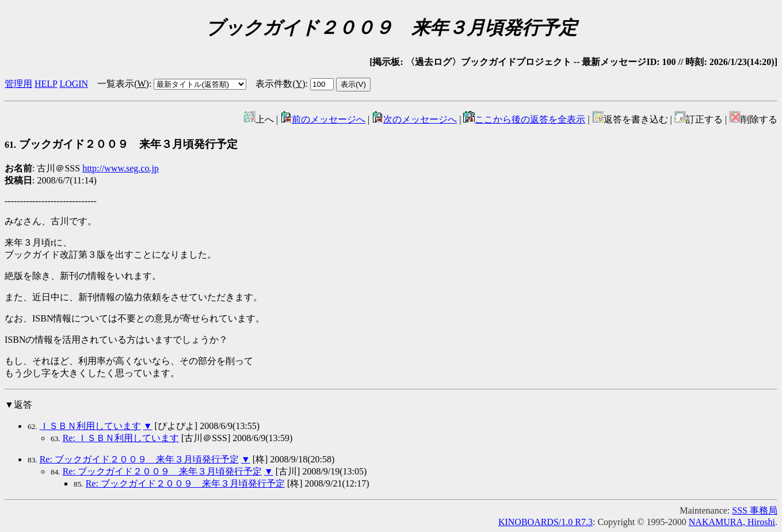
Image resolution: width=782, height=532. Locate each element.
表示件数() (280, 84)
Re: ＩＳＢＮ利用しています (121, 438)
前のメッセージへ (323, 119)
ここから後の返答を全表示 (524, 119)
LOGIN (74, 84)
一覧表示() (123, 84)
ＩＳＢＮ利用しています (90, 426)
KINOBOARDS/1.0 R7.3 (546, 522)
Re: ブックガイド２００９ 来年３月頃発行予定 (139, 459)
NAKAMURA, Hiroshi (732, 522)
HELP (46, 84)
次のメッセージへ (414, 119)
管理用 (18, 84)
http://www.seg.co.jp (121, 168)
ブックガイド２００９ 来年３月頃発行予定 (121, 144)
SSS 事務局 (755, 510)
